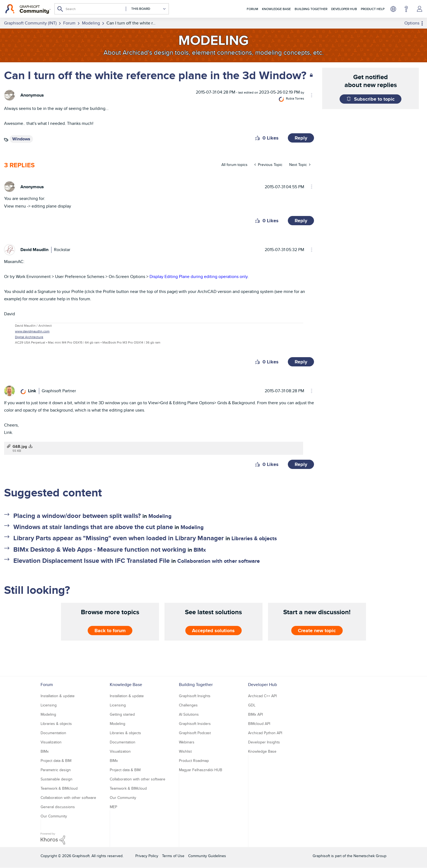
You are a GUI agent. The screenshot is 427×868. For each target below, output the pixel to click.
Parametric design (56, 770)
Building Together (311, 9)
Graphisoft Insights (195, 696)
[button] (257, 138)
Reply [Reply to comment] (301, 221)
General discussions (58, 807)
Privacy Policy (147, 856)
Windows (21, 139)
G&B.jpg (20, 446)
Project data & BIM (56, 761)
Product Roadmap (194, 761)
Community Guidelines (207, 856)
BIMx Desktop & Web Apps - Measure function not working (100, 549)
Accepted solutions (213, 631)
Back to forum (110, 631)
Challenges (188, 705)
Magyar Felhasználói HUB (201, 770)
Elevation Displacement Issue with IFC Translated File (91, 560)
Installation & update (58, 696)
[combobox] (112, 9)
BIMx (200, 550)
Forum (252, 9)
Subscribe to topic (374, 99)
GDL (252, 705)
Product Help (373, 9)
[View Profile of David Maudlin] (34, 250)
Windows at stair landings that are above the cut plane (93, 527)
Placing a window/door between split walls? (77, 516)
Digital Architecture (29, 337)
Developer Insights (264, 742)
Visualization (51, 742)
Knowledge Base (276, 9)
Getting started (122, 714)
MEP (113, 807)
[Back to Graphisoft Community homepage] (28, 9)
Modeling (160, 516)
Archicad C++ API (262, 696)
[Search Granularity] (146, 9)
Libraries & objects (254, 538)
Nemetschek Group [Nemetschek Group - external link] (370, 856)
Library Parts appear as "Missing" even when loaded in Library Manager (119, 538)
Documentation (53, 733)
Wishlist (185, 751)
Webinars (187, 742)
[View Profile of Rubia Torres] (295, 98)
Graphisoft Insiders (195, 724)
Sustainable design (57, 779)
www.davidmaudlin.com (32, 331)
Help (406, 9)
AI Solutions (189, 714)
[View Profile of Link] (32, 391)
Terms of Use (173, 856)
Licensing (49, 705)
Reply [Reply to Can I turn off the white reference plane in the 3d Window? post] (301, 138)
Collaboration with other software (219, 561)
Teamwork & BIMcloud (59, 788)
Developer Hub (344, 9)
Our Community (54, 816)
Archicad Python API (265, 733)
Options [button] (412, 23)
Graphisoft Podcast (195, 733)
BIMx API (255, 714)
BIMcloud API (259, 724)
